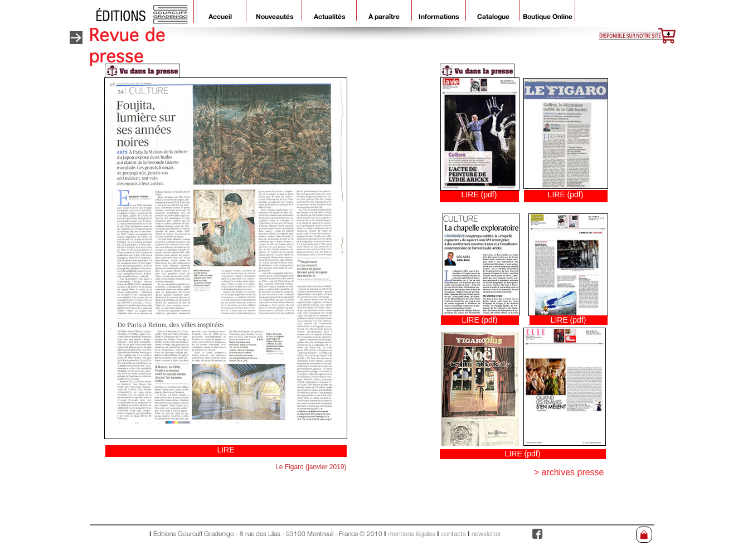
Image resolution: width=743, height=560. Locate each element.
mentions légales (412, 534)
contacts (454, 534)
